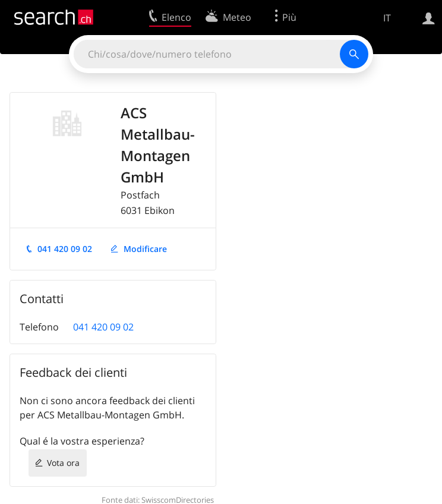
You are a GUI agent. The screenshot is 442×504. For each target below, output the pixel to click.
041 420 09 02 (65, 249)
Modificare (145, 249)
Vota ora (63, 463)
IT (387, 18)
